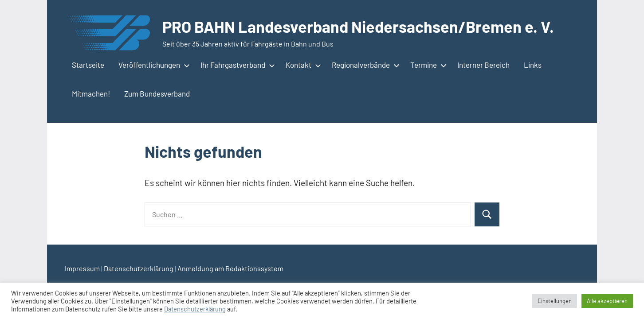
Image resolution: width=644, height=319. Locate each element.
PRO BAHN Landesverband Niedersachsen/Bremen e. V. (358, 26)
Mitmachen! (91, 93)
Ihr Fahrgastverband (236, 65)
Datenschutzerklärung (139, 268)
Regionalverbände (364, 65)
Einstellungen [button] (555, 301)
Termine (427, 65)
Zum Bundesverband (157, 93)
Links (533, 65)
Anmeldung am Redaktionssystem (230, 268)
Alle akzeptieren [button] (607, 301)
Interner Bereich (483, 65)
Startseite (88, 65)
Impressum (82, 268)
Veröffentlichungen (152, 65)
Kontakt (302, 65)
